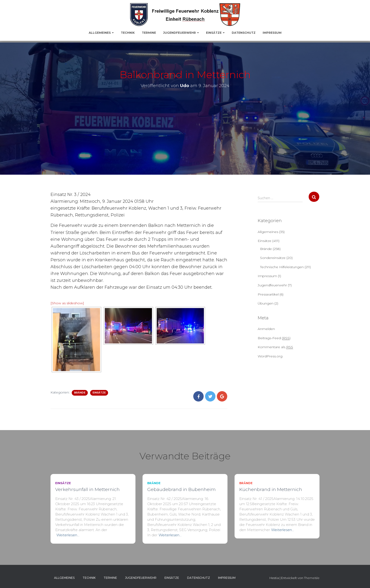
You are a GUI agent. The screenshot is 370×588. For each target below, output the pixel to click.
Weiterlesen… (68, 535)
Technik (128, 33)
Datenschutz (244, 33)
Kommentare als (275, 347)
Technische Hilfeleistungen (282, 267)
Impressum (272, 33)
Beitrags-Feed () (274, 338)
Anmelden (266, 329)
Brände (80, 393)
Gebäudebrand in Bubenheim (181, 489)
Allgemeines (101, 33)
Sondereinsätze (273, 258)
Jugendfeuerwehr (181, 33)
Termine (149, 33)
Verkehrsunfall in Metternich (87, 489)
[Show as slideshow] (67, 303)
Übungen (266, 303)
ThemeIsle (312, 578)
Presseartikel (268, 294)
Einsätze (215, 33)
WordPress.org (270, 356)
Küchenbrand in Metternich (271, 489)
